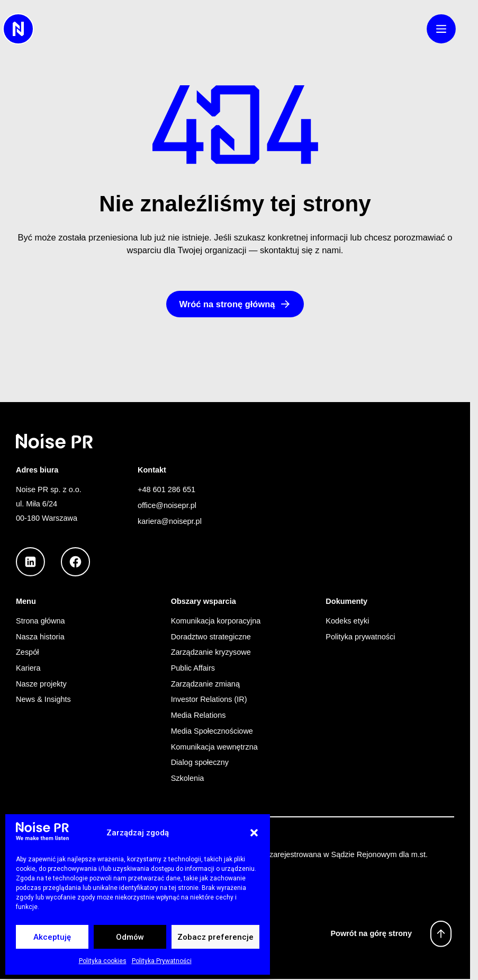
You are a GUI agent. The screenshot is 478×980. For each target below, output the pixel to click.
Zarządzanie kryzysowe (211, 652)
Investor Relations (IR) (209, 699)
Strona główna (40, 621)
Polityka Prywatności (162, 961)
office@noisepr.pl (167, 505)
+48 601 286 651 (166, 489)
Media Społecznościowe (212, 731)
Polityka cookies (103, 961)
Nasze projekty (41, 684)
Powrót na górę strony (371, 933)
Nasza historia (40, 637)
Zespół (27, 652)
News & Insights (43, 699)
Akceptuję (52, 937)
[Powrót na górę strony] (441, 934)
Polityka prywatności (360, 637)
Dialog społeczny (200, 762)
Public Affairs (193, 668)
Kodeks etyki (347, 621)
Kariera (28, 668)
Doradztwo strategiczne (211, 637)
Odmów (130, 937)
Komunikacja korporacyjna (216, 621)
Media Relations (199, 715)
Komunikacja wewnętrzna (214, 747)
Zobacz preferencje (215, 937)
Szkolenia (188, 778)
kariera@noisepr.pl (170, 521)
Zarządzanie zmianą (205, 684)
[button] (254, 833)
